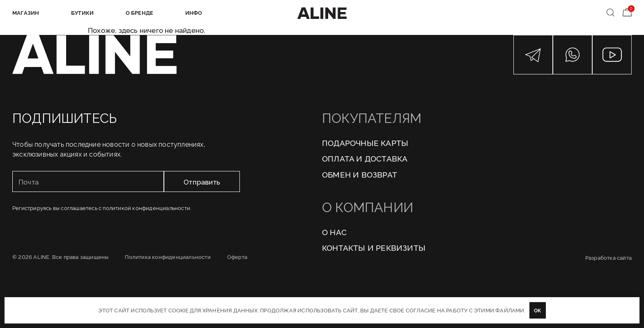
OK (537, 310)
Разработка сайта (608, 257)
